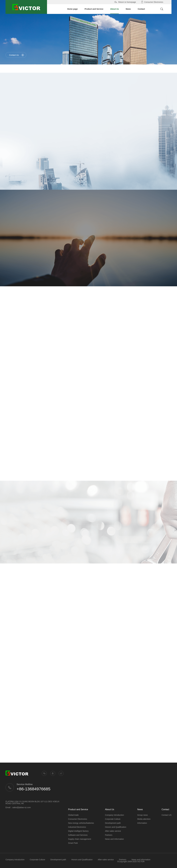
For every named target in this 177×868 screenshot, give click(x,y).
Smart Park (73, 843)
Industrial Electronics (77, 827)
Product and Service (94, 9)
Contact (141, 9)
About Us (114, 11)
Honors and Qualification (116, 827)
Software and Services (78, 835)
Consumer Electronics (152, 2)
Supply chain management (80, 839)
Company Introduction (114, 815)
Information (142, 823)
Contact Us (17, 55)
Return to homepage (125, 2)
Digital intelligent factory (78, 831)
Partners (109, 835)
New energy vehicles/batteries (81, 823)
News (128, 9)
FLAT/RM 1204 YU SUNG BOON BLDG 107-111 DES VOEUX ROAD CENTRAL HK (32, 802)
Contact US (166, 815)
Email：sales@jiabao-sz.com (18, 807)
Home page (72, 9)
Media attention (144, 819)
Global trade (73, 815)
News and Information (114, 839)
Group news (142, 815)
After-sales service (113, 831)
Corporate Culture (113, 819)
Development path (113, 823)
